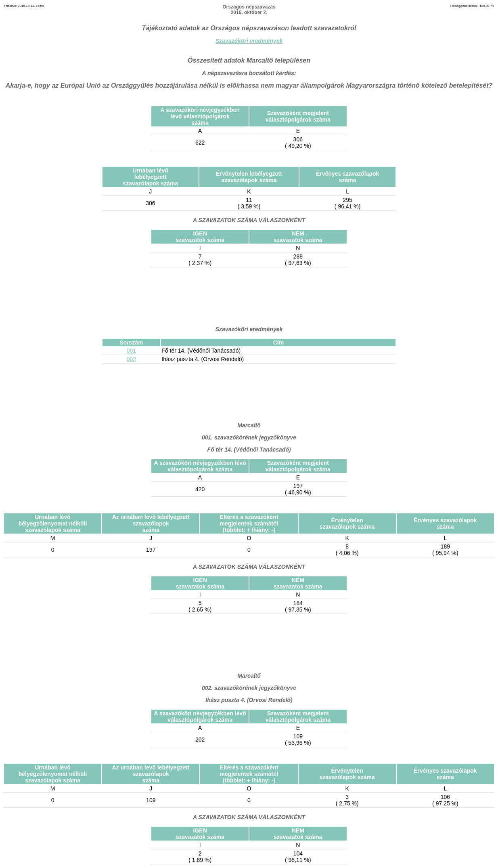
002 (131, 359)
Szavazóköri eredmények (249, 41)
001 (131, 351)
